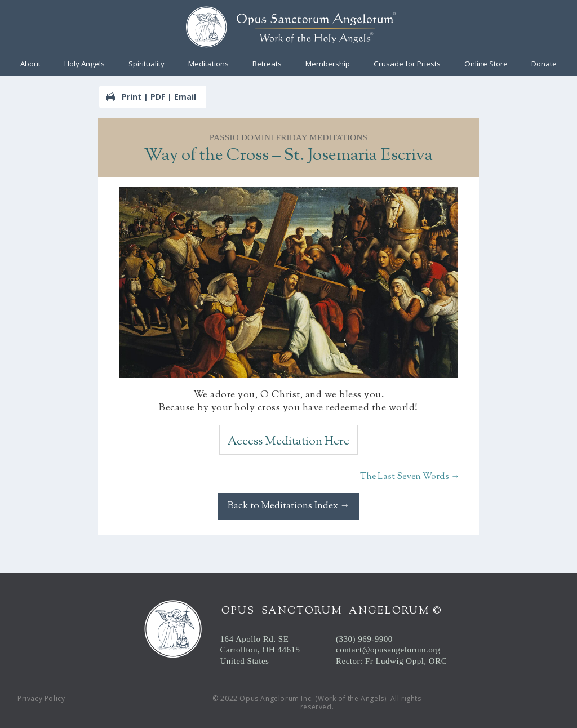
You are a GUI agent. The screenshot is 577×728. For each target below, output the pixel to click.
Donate (544, 64)
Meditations (208, 64)
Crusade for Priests (407, 64)
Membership (328, 64)
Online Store (486, 64)
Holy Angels (85, 64)
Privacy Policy (41, 698)
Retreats (267, 64)
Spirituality (147, 64)
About (30, 64)
